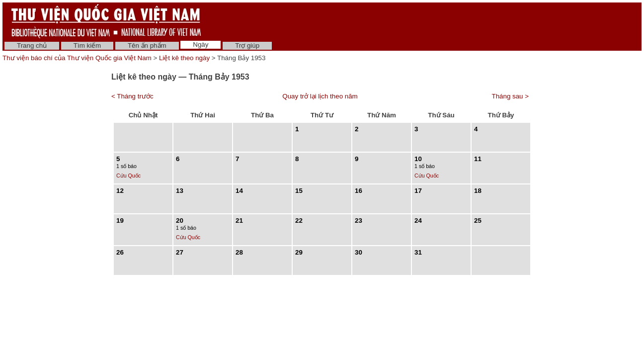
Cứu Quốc (128, 176)
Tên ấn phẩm (147, 45)
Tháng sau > (510, 96)
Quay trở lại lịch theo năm (320, 96)
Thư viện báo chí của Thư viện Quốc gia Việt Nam (77, 58)
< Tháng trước (132, 96)
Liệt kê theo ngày (184, 58)
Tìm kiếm (87, 45)
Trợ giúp (247, 45)
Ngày (201, 45)
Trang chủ (32, 45)
